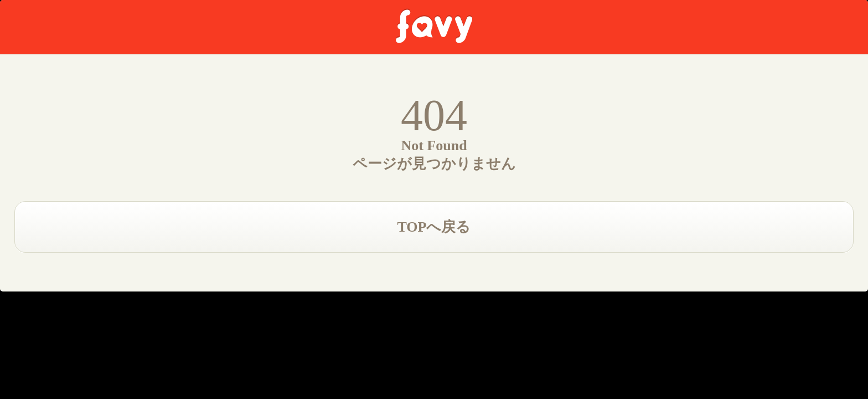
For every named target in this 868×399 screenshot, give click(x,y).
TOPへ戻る (434, 227)
